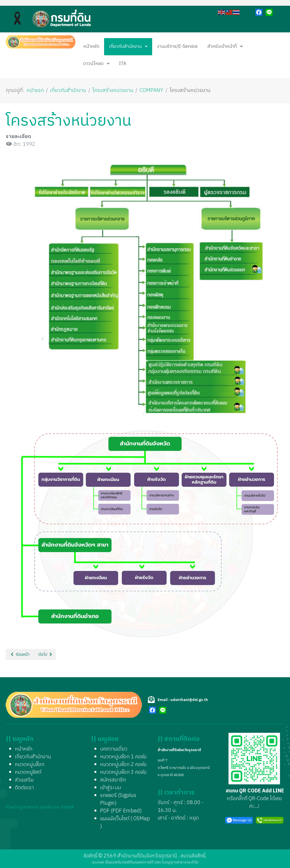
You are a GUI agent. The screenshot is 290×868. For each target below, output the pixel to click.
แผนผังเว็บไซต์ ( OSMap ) (125, 823)
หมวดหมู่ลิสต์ (28, 772)
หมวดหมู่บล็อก (30, 765)
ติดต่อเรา (24, 788)
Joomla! (98, 862)
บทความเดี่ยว (114, 749)
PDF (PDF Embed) (121, 811)
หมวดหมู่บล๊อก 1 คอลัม (123, 757)
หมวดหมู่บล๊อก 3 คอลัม (123, 772)
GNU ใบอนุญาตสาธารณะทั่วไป (176, 862)
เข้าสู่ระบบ (111, 788)
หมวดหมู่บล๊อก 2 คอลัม (123, 765)
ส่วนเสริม (24, 780)
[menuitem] (91, 47)
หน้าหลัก (24, 749)
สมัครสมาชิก (113, 780)
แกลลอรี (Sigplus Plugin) (118, 799)
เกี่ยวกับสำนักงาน (33, 757)
